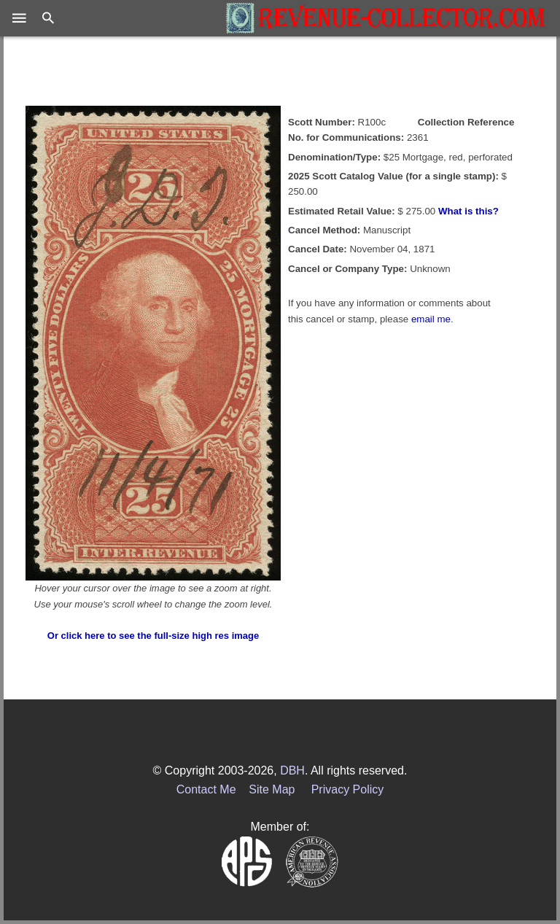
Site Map (272, 789)
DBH (292, 770)
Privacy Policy (348, 789)
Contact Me (206, 789)
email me (431, 319)
